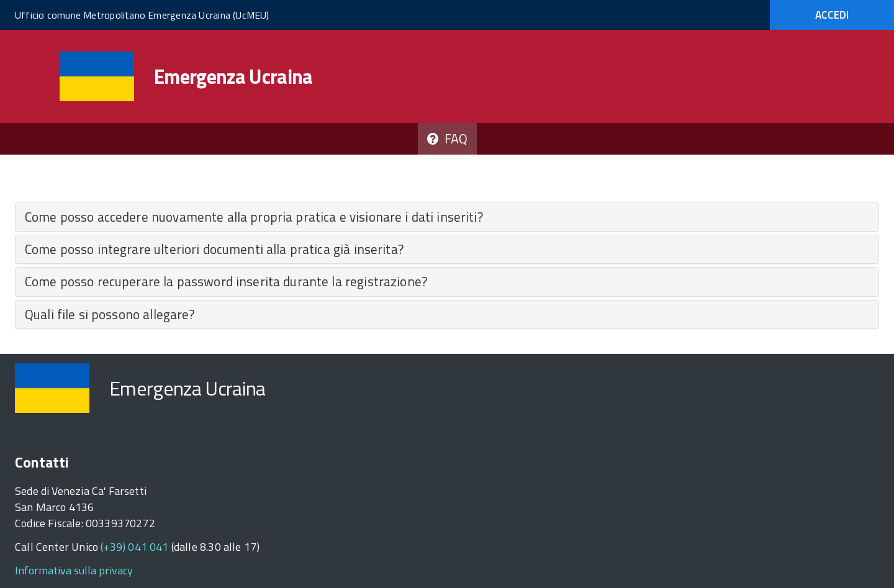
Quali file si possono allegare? (110, 314)
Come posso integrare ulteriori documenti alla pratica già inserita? (214, 249)
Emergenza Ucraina (233, 76)
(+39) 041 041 (134, 547)
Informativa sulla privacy (74, 570)
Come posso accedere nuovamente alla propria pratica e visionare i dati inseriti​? (254, 217)
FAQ (447, 138)
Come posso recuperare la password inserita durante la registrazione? (226, 281)
